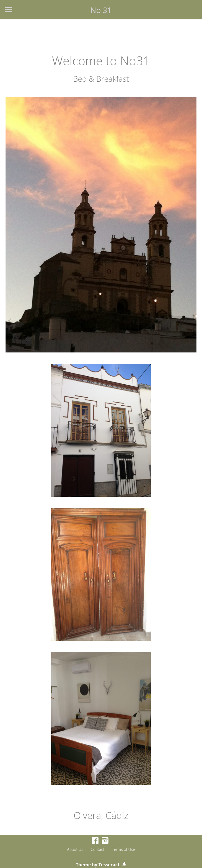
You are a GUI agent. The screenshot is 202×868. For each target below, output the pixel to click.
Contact (98, 849)
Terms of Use (123, 849)
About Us (75, 849)
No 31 (101, 10)
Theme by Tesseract (98, 865)
